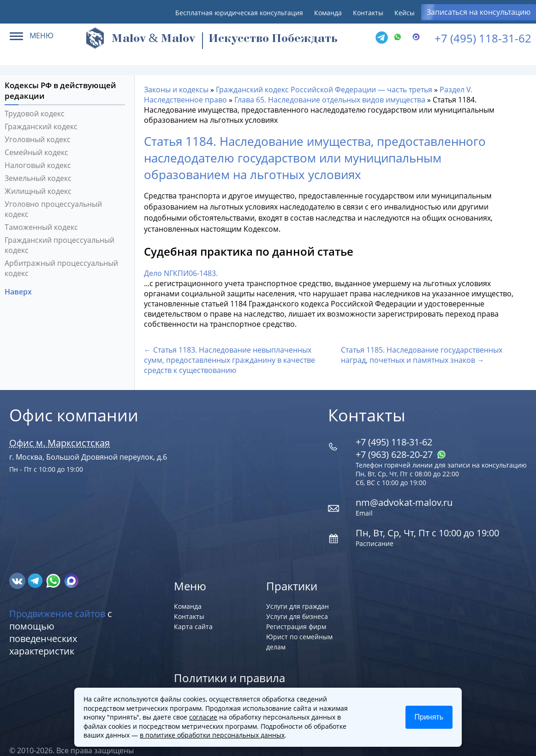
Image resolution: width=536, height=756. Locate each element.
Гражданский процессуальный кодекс (60, 232)
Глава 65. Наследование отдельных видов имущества (330, 86)
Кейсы (405, 13)
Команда (328, 13)
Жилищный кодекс (38, 178)
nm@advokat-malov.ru (404, 489)
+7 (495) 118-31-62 (483, 38)
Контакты (368, 13)
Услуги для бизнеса (297, 603)
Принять (429, 717)
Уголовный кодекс (38, 126)
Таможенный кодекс (41, 214)
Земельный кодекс (38, 165)
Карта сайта (193, 613)
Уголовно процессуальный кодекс (53, 196)
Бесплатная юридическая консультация (239, 13)
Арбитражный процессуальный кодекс (61, 255)
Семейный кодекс (36, 139)
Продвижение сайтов (57, 600)
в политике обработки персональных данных (212, 735)
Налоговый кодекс (38, 152)
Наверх (19, 278)
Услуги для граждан (298, 593)
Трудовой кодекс (35, 100)
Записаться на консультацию (479, 12)
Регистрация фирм (296, 613)
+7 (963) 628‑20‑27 (401, 441)
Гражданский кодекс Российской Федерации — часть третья (324, 76)
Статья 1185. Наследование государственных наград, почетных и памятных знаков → (422, 342)
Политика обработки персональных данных (244, 685)
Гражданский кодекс (41, 113)
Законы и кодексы (176, 76)
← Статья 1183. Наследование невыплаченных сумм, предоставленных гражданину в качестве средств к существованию (229, 347)
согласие (203, 717)
